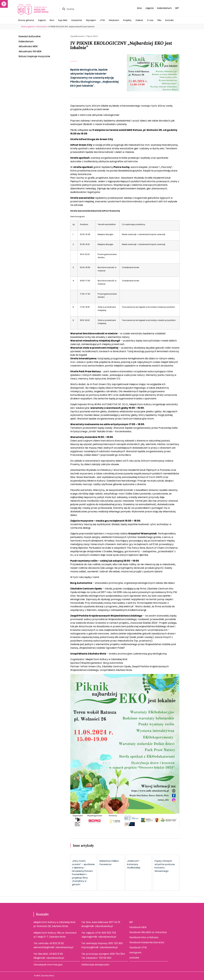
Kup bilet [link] (63, 20)
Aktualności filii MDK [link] (30, 51)
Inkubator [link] (114, 20)
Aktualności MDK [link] (28, 46)
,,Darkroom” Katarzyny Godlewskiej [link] (134, 864)
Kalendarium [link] (26, 41)
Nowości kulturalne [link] (30, 36)
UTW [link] (102, 20)
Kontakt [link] (169, 20)
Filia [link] (159, 20)
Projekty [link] (127, 20)
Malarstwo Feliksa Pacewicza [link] (109, 863)
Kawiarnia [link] (77, 20)
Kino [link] (52, 20)
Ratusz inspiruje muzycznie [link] (34, 56)
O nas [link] (150, 20)
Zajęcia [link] (42, 20)
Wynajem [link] (91, 20)
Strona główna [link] (26, 20)
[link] (4, 4)
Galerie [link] (139, 20)
